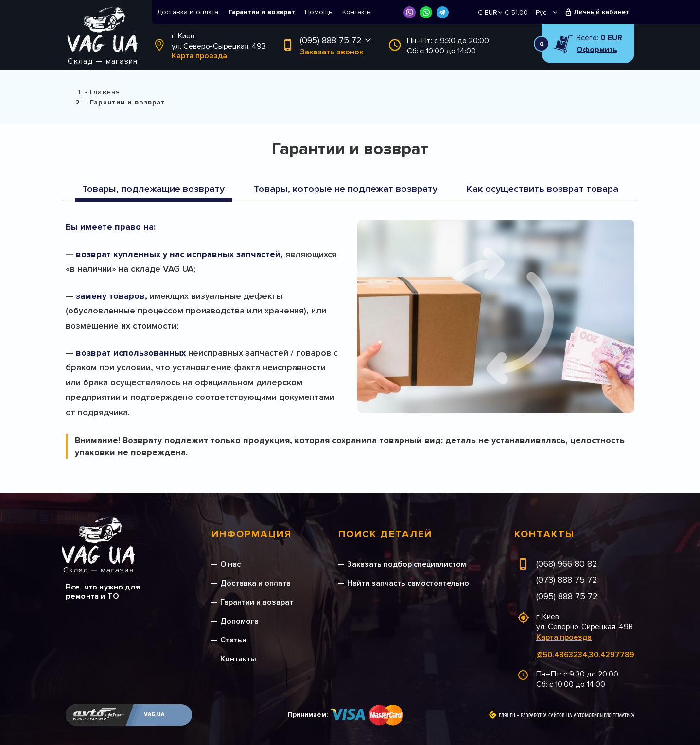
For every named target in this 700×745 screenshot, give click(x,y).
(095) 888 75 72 (331, 40)
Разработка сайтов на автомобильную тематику (577, 716)
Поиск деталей (385, 534)
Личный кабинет (602, 12)
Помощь (319, 12)
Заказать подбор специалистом (407, 564)
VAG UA (154, 714)
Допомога (239, 621)
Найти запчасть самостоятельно (408, 583)
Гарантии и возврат (262, 12)
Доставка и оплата (188, 12)
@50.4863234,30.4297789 (585, 655)
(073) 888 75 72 (567, 580)
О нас (230, 564)
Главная (105, 92)
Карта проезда (199, 56)
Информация (252, 534)
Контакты (357, 12)
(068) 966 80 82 (567, 564)
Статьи (233, 640)
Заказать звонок (332, 52)
